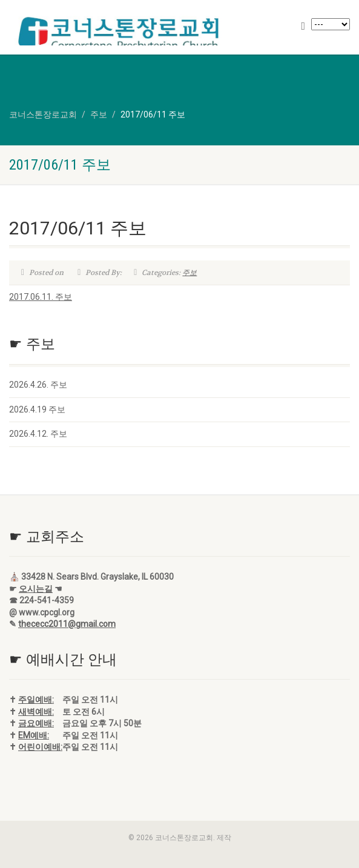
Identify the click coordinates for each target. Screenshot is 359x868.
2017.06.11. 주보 (41, 297)
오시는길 (36, 589)
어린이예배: (40, 747)
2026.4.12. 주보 (38, 434)
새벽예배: (36, 712)
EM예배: (34, 735)
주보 (189, 273)
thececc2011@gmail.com (67, 624)
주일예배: (36, 700)
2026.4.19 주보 (37, 409)
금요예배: (36, 723)
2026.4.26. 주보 (38, 385)
